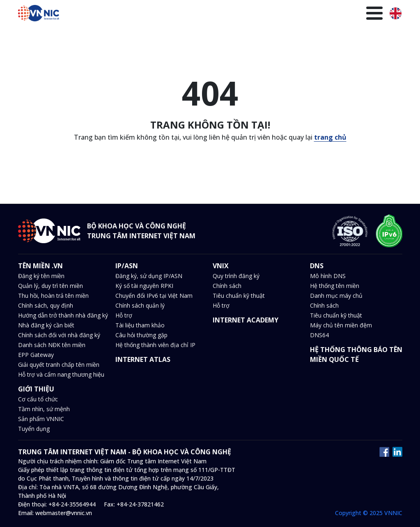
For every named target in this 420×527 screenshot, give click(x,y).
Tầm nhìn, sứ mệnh (44, 409)
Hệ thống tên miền (335, 286)
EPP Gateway (36, 355)
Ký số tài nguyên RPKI (144, 286)
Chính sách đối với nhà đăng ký (59, 335)
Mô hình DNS (328, 276)
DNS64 (319, 335)
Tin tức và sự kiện (214, 36)
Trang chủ (38, 36)
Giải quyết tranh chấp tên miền (59, 365)
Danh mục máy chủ (336, 296)
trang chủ (330, 137)
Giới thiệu (363, 36)
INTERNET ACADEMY (246, 320)
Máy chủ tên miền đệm (341, 325)
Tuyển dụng (34, 429)
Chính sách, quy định (46, 305)
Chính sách (227, 286)
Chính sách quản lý (140, 305)
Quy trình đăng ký (236, 276)
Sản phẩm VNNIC (41, 419)
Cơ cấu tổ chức (38, 399)
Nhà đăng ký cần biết (46, 325)
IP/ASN (122, 36)
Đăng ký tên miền (41, 276)
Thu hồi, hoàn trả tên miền (53, 296)
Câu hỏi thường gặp (141, 335)
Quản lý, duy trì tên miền (50, 286)
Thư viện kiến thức (311, 36)
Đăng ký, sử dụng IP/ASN (149, 276)
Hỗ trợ (124, 315)
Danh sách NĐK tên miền (52, 345)
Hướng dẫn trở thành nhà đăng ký (63, 315)
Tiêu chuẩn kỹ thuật (239, 296)
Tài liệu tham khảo (140, 325)
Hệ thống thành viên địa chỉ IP (155, 345)
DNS (171, 36)
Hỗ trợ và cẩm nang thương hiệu (61, 374)
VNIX (148, 36)
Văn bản (262, 36)
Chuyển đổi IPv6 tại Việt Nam (154, 296)
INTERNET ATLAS (143, 359)
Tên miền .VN (83, 36)
